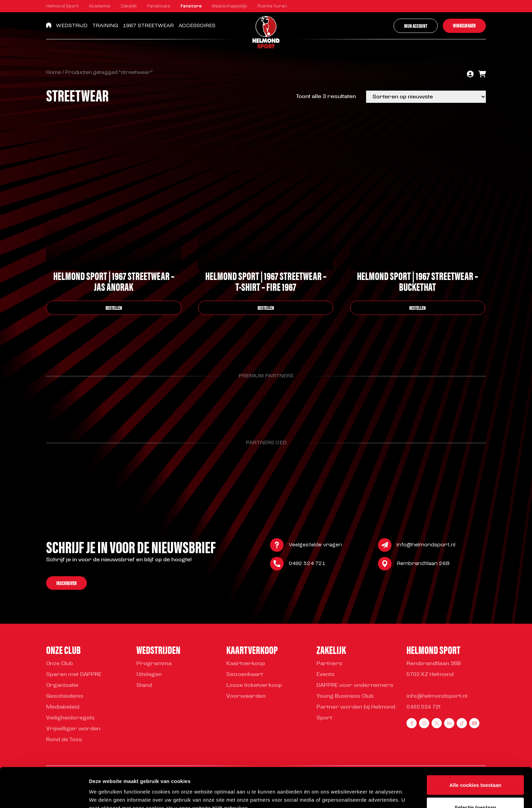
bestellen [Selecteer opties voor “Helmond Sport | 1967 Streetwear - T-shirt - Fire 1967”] (266, 308)
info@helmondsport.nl (426, 546)
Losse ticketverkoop (254, 685)
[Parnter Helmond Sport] (78, 404)
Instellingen (365, 791)
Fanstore (191, 6)
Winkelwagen (464, 25)
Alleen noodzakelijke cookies (475, 790)
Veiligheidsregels (70, 718)
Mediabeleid (63, 707)
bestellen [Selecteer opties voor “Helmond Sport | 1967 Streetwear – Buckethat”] (417, 308)
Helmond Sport (62, 6)
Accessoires (197, 26)
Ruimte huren (272, 6)
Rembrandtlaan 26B (423, 564)
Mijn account (416, 26)
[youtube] (474, 723)
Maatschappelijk (230, 6)
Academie (100, 6)
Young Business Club (345, 696)
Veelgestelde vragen (315, 546)
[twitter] (437, 723)
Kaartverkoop (246, 664)
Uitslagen (149, 675)
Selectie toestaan (476, 768)
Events (326, 675)
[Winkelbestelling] (426, 97)
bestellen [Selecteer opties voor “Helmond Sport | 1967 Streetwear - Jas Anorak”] (114, 308)
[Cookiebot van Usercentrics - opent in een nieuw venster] (44, 795)
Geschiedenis (65, 696)
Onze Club (60, 664)
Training (105, 26)
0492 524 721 (307, 564)
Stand (144, 685)
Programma (154, 664)
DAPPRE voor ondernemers (355, 685)
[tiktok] (462, 723)
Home (54, 73)
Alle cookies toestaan (475, 745)
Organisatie (62, 685)
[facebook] (412, 723)
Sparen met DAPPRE (74, 675)
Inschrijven (66, 584)
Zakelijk (129, 6)
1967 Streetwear (148, 26)
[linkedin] (449, 723)
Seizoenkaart (245, 675)
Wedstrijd (72, 26)
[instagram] (424, 723)
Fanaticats (159, 6)
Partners (329, 664)
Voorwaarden (246, 696)
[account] (470, 75)
